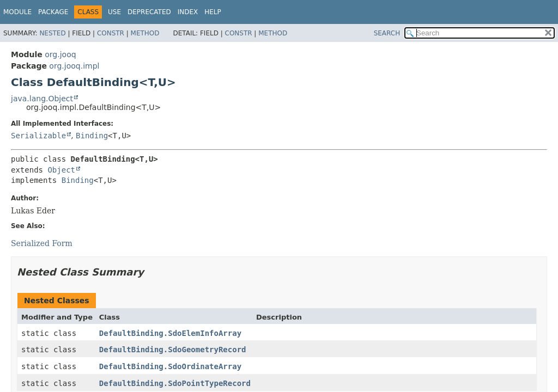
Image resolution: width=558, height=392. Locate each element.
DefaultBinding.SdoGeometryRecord (173, 350)
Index (188, 12)
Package (53, 12)
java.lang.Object (42, 99)
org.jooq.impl (74, 66)
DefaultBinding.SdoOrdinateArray (170, 366)
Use (114, 12)
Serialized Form (42, 243)
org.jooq (60, 54)
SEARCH (387, 33)
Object (61, 170)
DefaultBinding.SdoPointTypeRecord (175, 383)
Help (213, 12)
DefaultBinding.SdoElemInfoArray (170, 333)
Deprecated (149, 12)
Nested (52, 33)
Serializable (38, 136)
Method (145, 33)
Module (17, 12)
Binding (92, 136)
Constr (111, 33)
